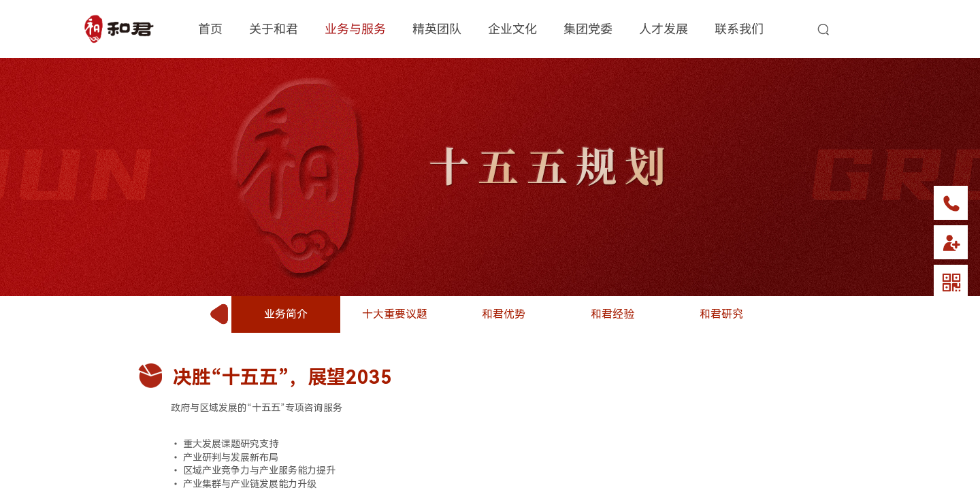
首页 (210, 28)
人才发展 (664, 28)
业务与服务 (355, 28)
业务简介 (286, 314)
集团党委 (588, 28)
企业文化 (512, 28)
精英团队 (437, 28)
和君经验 (612, 314)
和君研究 (721, 314)
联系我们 (739, 28)
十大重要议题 (395, 314)
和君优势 (504, 314)
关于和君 (274, 28)
